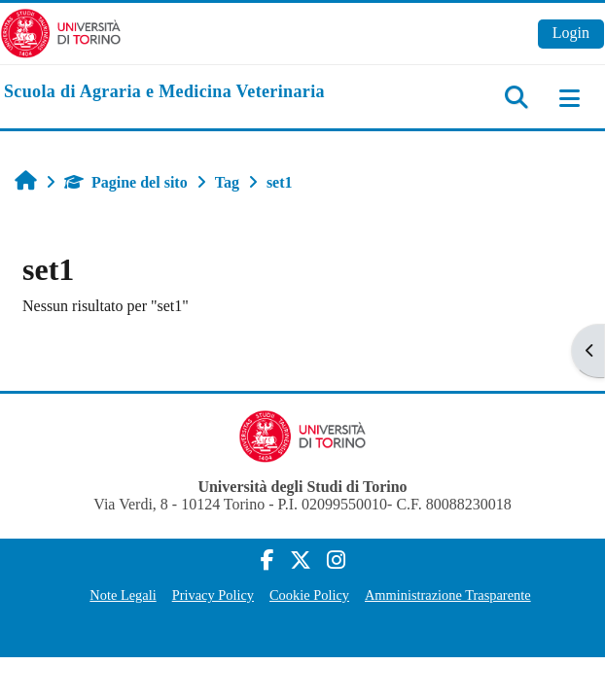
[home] (164, 92)
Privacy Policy (213, 595)
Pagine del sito (126, 182)
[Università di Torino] (61, 32)
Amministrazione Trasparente (448, 595)
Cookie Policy (309, 595)
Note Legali (123, 595)
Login (571, 33)
